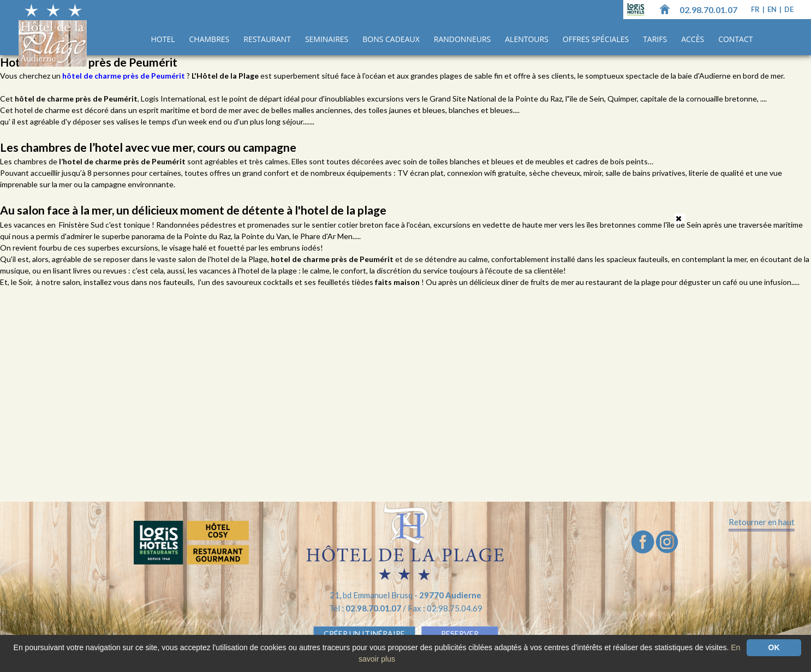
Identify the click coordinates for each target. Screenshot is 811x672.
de (789, 9)
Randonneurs (462, 39)
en (773, 9)
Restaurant (267, 39)
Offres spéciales (596, 39)
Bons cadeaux (391, 39)
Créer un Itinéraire (364, 634)
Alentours (527, 39)
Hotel (163, 39)
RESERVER (460, 634)
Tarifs (655, 39)
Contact (735, 39)
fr (756, 9)
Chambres (210, 39)
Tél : (366, 608)
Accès (693, 39)
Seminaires (327, 39)
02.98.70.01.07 (708, 10)
